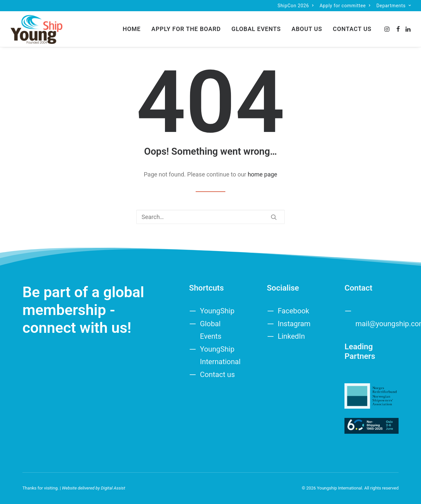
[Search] (210, 217)
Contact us (352, 29)
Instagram (294, 324)
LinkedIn (291, 336)
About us (307, 29)
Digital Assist (113, 488)
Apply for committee (345, 6)
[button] (388, 29)
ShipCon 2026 (295, 6)
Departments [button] (394, 6)
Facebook (294, 311)
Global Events (256, 29)
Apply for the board (186, 29)
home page (263, 174)
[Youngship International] (36, 29)
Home (132, 29)
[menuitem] (295, 6)
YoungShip (217, 311)
